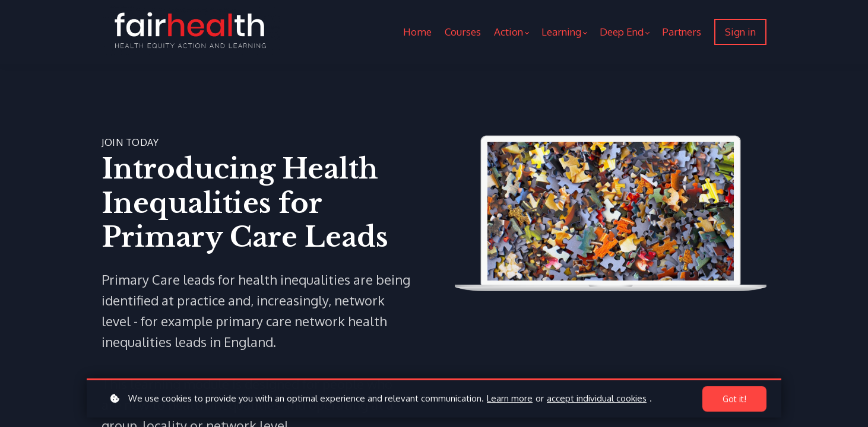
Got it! (734, 400)
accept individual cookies (597, 399)
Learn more (510, 399)
